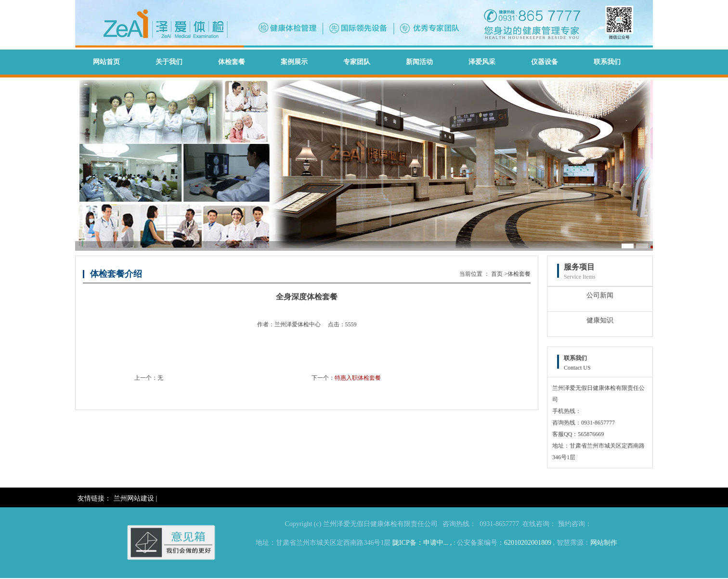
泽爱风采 (482, 62)
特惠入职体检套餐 (358, 378)
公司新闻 (600, 295)
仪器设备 (545, 62)
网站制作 (604, 543)
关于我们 (169, 62)
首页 (497, 274)
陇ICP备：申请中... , (422, 543)
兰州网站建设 (134, 498)
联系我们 (607, 62)
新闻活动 (419, 62)
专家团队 (357, 62)
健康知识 (600, 320)
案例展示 (294, 62)
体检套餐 (232, 62)
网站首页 (106, 62)
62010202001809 (528, 543)
